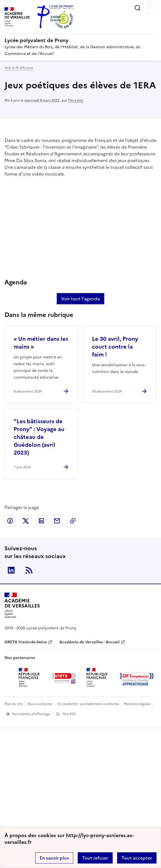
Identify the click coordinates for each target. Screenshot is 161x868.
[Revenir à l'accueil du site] (22, 605)
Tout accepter (137, 858)
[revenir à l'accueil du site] (80, 40)
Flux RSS (69, 714)
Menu (153, 8)
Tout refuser (95, 858)
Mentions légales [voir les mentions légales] (137, 704)
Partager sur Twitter (26, 521)
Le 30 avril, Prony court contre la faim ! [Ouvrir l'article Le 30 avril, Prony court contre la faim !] (115, 347)
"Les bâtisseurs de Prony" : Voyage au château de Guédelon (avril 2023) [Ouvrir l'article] (39, 437)
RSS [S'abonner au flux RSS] (29, 570)
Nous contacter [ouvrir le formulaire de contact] (40, 704)
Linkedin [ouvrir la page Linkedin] (11, 570)
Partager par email (57, 521)
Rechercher (138, 8)
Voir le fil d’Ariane (19, 68)
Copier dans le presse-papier (73, 521)
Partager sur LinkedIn (41, 521)
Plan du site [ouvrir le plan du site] (14, 704)
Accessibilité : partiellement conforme (88, 704)
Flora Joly (76, 100)
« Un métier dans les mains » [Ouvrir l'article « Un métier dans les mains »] (41, 343)
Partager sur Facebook (10, 521)
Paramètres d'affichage (31, 714)
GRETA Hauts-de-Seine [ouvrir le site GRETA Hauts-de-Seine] (26, 642)
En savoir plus (54, 858)
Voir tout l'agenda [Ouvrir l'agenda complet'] (80, 299)
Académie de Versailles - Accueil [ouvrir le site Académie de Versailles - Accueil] (89, 642)
